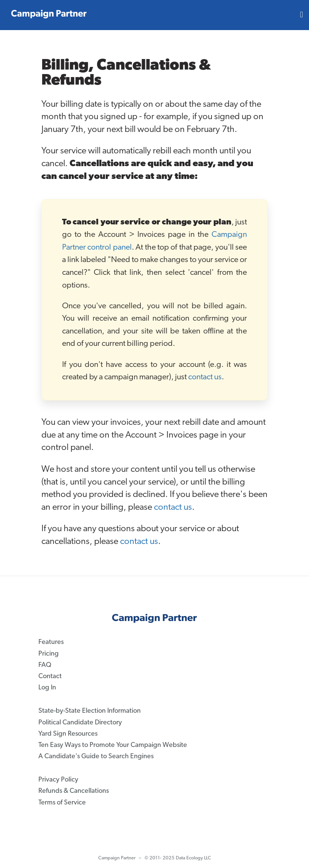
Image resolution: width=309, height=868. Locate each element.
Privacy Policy (58, 780)
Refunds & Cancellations (74, 791)
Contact (50, 676)
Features (51, 642)
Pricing (49, 654)
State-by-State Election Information (90, 711)
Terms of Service (62, 802)
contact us (205, 377)
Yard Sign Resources (68, 734)
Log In (47, 688)
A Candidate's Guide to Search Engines (96, 757)
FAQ (45, 665)
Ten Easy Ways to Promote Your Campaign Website (113, 745)
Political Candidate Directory (80, 722)
